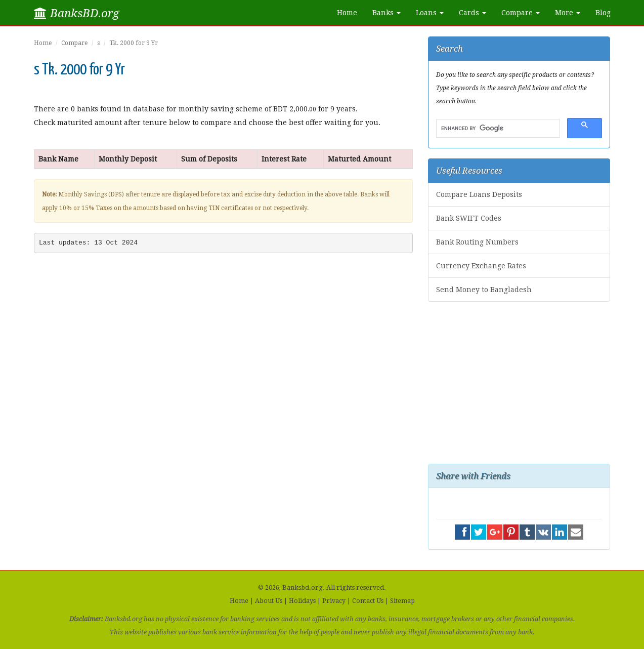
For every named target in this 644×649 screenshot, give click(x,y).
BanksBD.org (76, 13)
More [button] (568, 13)
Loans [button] (430, 13)
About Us (269, 601)
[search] (497, 129)
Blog (603, 13)
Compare (74, 43)
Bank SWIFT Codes (469, 218)
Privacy (334, 601)
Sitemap (402, 601)
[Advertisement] (519, 383)
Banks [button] (387, 13)
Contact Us (368, 601)
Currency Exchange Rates (481, 266)
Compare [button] (521, 13)
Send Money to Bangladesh (484, 290)
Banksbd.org (303, 587)
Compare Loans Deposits (479, 194)
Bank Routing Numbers (477, 242)
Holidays (302, 601)
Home (347, 13)
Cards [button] (473, 13)
